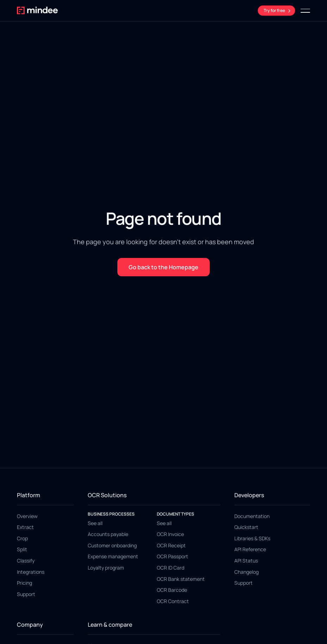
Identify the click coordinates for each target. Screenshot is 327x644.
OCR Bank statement (181, 579)
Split (22, 549)
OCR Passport (172, 556)
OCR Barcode (172, 590)
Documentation (252, 516)
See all (95, 523)
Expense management (113, 556)
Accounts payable (108, 534)
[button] (305, 11)
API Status (246, 561)
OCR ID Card (171, 568)
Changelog (246, 572)
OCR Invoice (170, 534)
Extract (25, 527)
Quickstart (246, 527)
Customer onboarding (112, 545)
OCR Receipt (171, 545)
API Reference (250, 549)
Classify (26, 561)
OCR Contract (173, 601)
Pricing (24, 583)
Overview (27, 516)
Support (26, 594)
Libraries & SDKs (252, 538)
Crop (22, 538)
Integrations (31, 572)
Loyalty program (106, 568)
